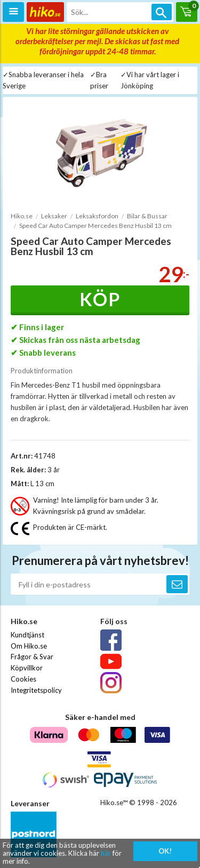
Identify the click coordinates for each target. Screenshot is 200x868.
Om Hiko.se (29, 646)
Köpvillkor (27, 668)
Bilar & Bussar (147, 216)
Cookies (23, 679)
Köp (100, 299)
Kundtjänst (27, 635)
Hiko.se (22, 216)
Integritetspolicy (36, 690)
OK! (165, 851)
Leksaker (54, 216)
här (106, 853)
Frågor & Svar (32, 657)
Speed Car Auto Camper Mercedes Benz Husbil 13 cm (95, 226)
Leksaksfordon (97, 216)
